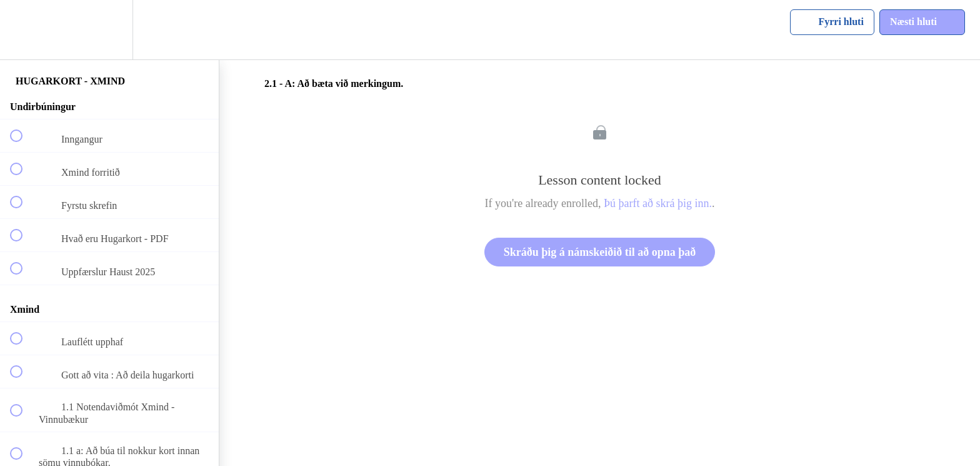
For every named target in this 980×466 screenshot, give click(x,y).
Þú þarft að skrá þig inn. (658, 203)
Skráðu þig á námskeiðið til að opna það (600, 252)
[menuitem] (109, 30)
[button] (23, 30)
